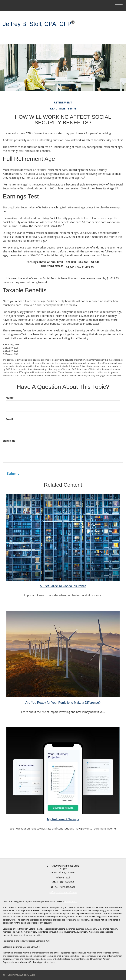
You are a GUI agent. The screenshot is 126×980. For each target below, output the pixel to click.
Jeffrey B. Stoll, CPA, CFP (37, 24)
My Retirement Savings (63, 819)
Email (9, 419)
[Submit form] (13, 474)
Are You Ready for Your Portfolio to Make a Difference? (63, 703)
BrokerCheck (71, 901)
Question (9, 441)
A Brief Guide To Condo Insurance (63, 586)
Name (10, 398)
